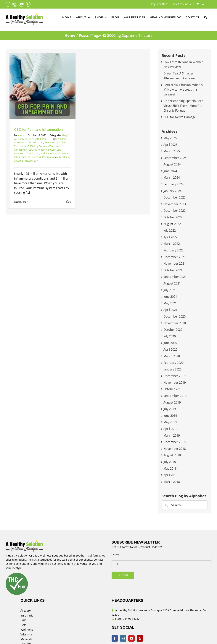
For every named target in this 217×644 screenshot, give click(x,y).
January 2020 (172, 369)
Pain (24, 620)
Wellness (27, 630)
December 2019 (175, 376)
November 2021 (175, 264)
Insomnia (27, 615)
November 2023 (175, 204)
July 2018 (170, 462)
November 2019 (175, 383)
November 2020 (175, 323)
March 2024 (172, 178)
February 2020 (173, 363)
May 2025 (170, 138)
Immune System (30, 157)
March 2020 (172, 356)
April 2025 (170, 145)
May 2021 (170, 303)
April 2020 (170, 349)
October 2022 (173, 217)
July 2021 (170, 290)
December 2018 (175, 442)
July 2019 (170, 409)
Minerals (26, 639)
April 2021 (170, 310)
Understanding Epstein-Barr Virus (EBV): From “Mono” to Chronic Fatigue (183, 106)
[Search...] (185, 505)
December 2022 (175, 211)
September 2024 (175, 158)
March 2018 (172, 482)
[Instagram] (123, 638)
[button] (206, 17)
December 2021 (175, 257)
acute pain (38, 142)
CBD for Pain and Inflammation (38, 130)
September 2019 (175, 396)
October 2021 (173, 270)
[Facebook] (115, 638)
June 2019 (170, 416)
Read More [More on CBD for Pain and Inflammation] (20, 202)
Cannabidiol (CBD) (24, 150)
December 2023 (175, 197)
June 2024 (170, 171)
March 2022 (172, 244)
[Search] (166, 505)
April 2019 (170, 429)
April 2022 (170, 237)
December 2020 (175, 316)
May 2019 (170, 422)
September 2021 (175, 277)
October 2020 (173, 330)
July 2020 (170, 336)
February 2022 (173, 250)
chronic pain (33, 153)
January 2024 (172, 191)
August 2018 (172, 455)
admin (21, 135)
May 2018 (170, 469)
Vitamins (27, 634)
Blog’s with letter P (38, 139)
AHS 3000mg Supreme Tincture (41, 146)
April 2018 (170, 475)
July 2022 (170, 230)
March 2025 (172, 151)
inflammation (48, 157)
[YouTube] (131, 638)
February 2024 (173, 184)
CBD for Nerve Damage (180, 117)
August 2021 (172, 283)
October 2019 (173, 389)
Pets (24, 625)
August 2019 (172, 402)
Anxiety (26, 611)
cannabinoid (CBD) (45, 150)
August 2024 (172, 164)
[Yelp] (140, 638)
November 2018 (175, 449)
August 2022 (172, 224)
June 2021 (170, 297)
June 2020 (170, 343)
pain (36, 161)
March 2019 (172, 435)
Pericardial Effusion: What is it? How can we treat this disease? (183, 90)
